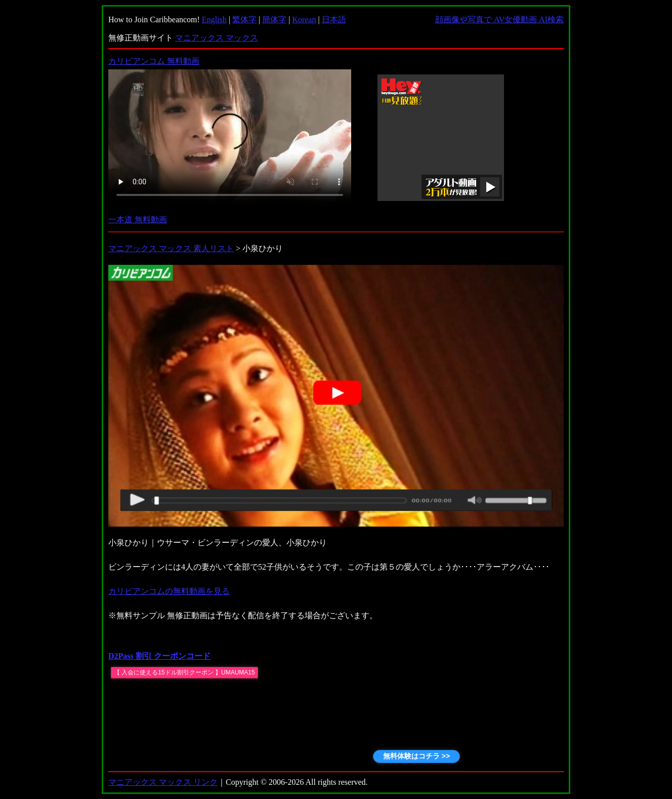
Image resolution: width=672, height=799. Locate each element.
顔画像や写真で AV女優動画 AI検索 (499, 19)
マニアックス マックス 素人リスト (171, 248)
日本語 (334, 19)
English (214, 19)
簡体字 (274, 19)
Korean (304, 19)
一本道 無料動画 (138, 219)
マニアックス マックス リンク (163, 782)
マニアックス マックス (217, 38)
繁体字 (244, 19)
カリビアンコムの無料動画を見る (169, 591)
